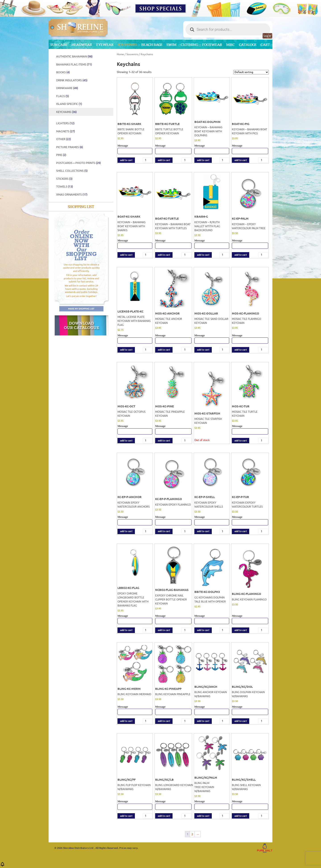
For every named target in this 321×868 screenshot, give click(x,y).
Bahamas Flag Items (74, 64)
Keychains (66, 112)
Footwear (212, 45)
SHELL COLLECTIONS (72, 171)
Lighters (65, 123)
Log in (267, 36)
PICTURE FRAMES (70, 147)
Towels (65, 187)
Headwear (82, 45)
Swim (172, 45)
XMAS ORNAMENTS (72, 195)
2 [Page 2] (192, 834)
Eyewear (105, 45)
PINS (61, 155)
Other (64, 139)
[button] (2, 866)
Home (120, 54)
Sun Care (59, 45)
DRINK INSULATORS (72, 80)
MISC (230, 45)
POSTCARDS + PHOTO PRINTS (78, 163)
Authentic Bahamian (74, 56)
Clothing (189, 45)
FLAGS (63, 96)
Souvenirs (127, 45)
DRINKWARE (67, 88)
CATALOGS (248, 45)
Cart (265, 45)
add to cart (126, 160)
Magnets (66, 131)
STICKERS (64, 179)
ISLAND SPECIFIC (69, 104)
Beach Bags (152, 45)
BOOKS (63, 72)
